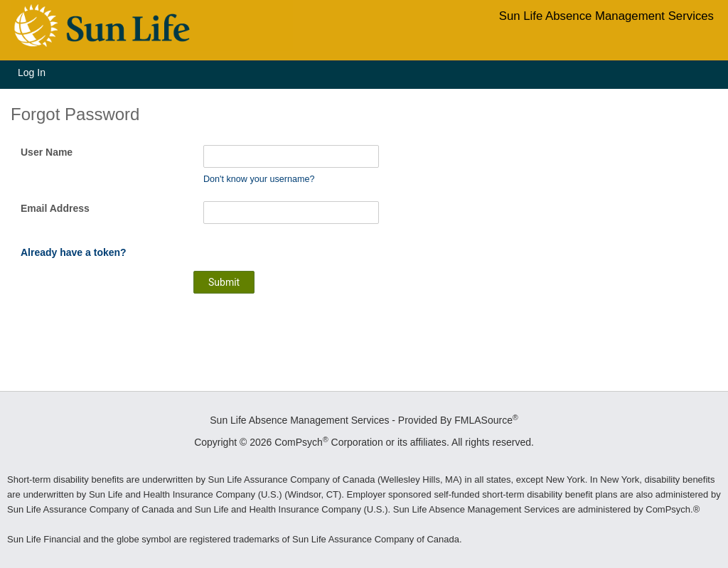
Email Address (55, 208)
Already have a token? (74, 252)
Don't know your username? (259, 179)
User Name (47, 152)
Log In (32, 73)
